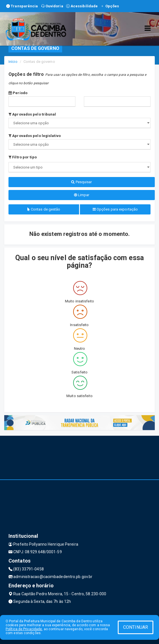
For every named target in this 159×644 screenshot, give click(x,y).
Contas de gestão (44, 209)
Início (13, 62)
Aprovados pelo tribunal (32, 114)
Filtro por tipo (23, 157)
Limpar (82, 195)
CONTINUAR (136, 627)
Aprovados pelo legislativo (35, 136)
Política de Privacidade (24, 629)
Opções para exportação (115, 209)
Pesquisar (81, 182)
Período (18, 93)
